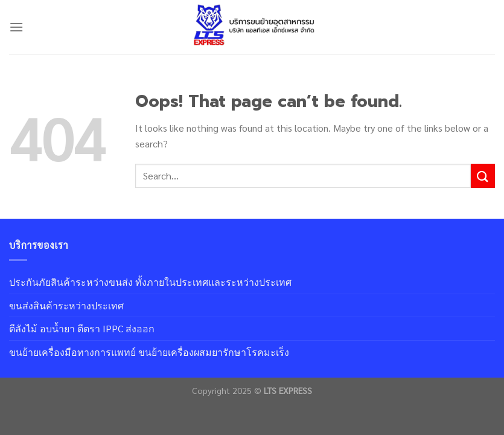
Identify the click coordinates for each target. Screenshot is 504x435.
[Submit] (483, 176)
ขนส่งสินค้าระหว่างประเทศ (66, 305)
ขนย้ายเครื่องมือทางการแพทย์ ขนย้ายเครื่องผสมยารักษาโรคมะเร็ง (149, 352)
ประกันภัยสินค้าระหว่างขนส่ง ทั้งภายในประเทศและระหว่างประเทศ (150, 282)
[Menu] (16, 27)
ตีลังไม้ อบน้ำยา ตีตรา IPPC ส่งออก (82, 328)
